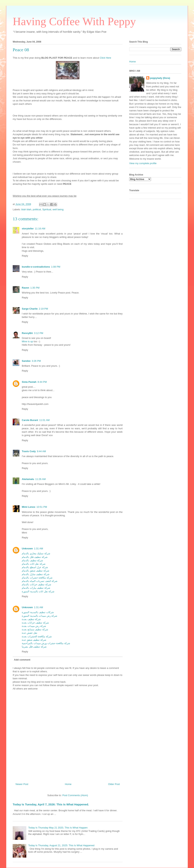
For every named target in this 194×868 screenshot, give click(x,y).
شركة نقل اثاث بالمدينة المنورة (38, 591)
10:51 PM (42, 507)
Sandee (26, 361)
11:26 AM (40, 479)
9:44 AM (41, 451)
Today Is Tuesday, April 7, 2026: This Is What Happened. (51, 804)
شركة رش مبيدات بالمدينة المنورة (40, 616)
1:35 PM (35, 288)
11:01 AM (44, 420)
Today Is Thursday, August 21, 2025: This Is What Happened (61, 845)
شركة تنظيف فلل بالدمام (35, 557)
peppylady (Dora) (160, 78)
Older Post (114, 784)
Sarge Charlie (30, 309)
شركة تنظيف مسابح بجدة (35, 629)
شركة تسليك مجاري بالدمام (36, 553)
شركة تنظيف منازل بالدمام (36, 574)
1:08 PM (56, 267)
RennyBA (27, 333)
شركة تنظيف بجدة (31, 619)
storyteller (28, 229)
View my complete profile (143, 163)
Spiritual (47, 209)
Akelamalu (28, 479)
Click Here (106, 58)
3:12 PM (39, 333)
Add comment (22, 660)
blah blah (26, 209)
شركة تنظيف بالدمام (32, 560)
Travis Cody (29, 451)
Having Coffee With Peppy (74, 21)
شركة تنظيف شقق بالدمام (36, 571)
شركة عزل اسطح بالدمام (35, 567)
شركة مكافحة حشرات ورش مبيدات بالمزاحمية (46, 643)
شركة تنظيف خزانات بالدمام (36, 584)
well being (58, 209)
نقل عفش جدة (30, 633)
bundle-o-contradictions (36, 267)
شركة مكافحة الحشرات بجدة (37, 636)
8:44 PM (42, 382)
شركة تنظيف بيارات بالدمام (36, 588)
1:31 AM (39, 549)
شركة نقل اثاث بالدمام (34, 564)
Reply (25, 256)
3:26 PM (36, 361)
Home (68, 784)
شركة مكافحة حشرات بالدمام (37, 578)
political (37, 209)
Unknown (27, 549)
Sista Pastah (29, 382)
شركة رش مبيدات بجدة (34, 626)
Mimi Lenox (29, 507)
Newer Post (22, 784)
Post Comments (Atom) (75, 795)
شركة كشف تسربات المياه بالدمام (40, 581)
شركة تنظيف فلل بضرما (34, 647)
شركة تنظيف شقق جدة (34, 640)
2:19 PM (43, 309)
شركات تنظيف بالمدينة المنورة (38, 612)
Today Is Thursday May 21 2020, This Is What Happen (58, 828)
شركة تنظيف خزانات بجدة (35, 623)
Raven (25, 288)
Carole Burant (30, 420)
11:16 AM (40, 229)
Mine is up (27, 341)
